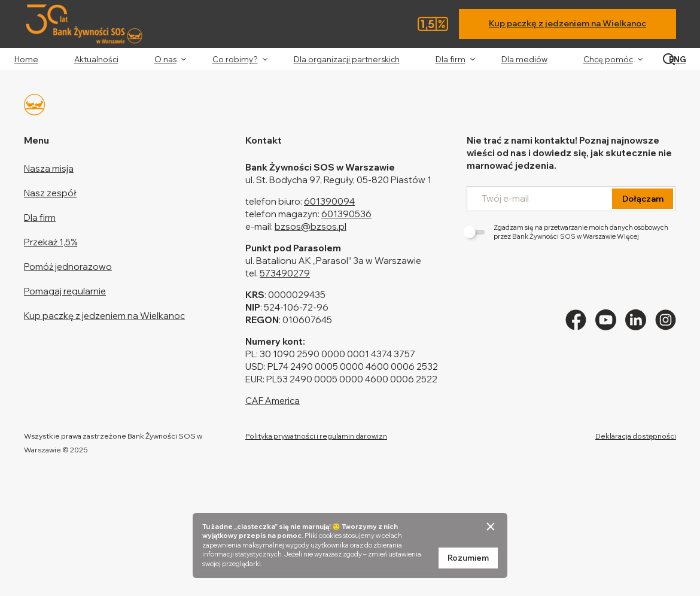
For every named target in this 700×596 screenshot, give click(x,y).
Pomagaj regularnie (65, 291)
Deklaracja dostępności (636, 436)
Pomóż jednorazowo (68, 267)
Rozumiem (468, 558)
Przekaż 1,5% (51, 242)
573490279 (285, 273)
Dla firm (451, 59)
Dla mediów (524, 59)
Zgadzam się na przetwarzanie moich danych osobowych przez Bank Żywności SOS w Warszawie (567, 232)
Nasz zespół (50, 193)
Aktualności (96, 59)
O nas (165, 59)
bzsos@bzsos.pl (311, 226)
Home (26, 59)
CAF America (273, 401)
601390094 (329, 201)
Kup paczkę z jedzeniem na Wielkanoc (567, 23)
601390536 (346, 214)
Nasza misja (49, 168)
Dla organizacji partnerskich (347, 59)
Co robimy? (235, 59)
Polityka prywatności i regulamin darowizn (316, 436)
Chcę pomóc (608, 59)
